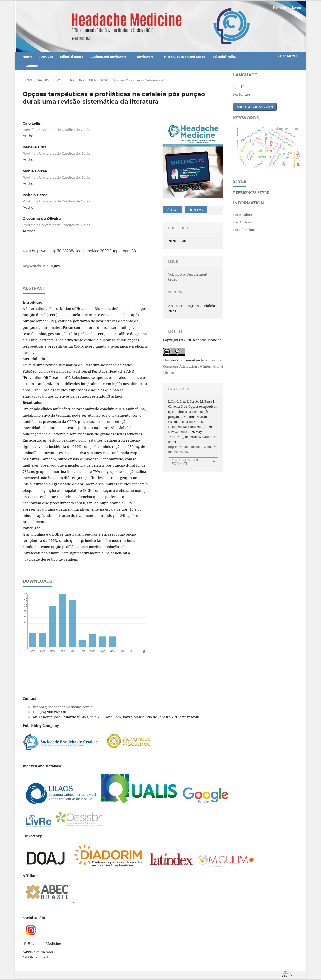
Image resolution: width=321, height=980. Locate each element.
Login (297, 7)
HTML (198, 210)
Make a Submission (255, 107)
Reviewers (146, 57)
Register (280, 7)
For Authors (243, 222)
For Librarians (244, 230)
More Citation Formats (185, 462)
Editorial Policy (225, 57)
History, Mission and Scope (185, 57)
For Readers (243, 215)
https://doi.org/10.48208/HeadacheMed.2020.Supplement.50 (84, 251)
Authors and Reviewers (109, 57)
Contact (32, 66)
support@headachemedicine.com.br (63, 707)
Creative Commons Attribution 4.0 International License (193, 366)
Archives (46, 57)
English (239, 87)
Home (27, 57)
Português (242, 94)
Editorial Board (72, 57)
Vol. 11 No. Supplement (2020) (83, 80)
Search (288, 56)
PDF (174, 210)
